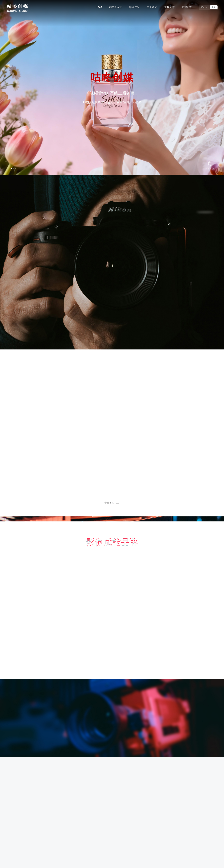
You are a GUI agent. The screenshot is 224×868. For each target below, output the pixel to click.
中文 (214, 7)
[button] (11, 168)
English (205, 7)
